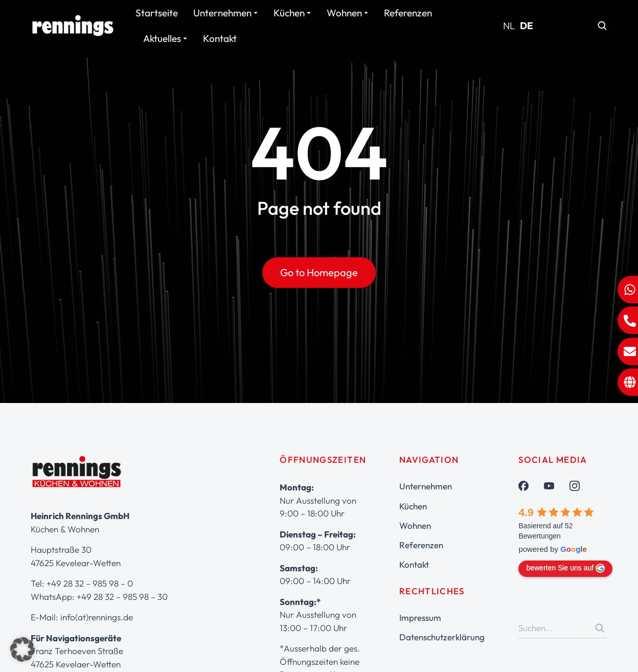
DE (527, 26)
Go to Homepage (319, 272)
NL (509, 26)
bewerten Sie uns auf (565, 568)
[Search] (600, 628)
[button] (22, 649)
